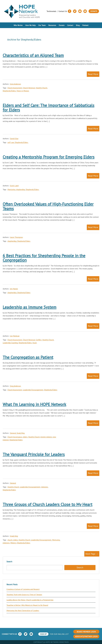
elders (25, 437)
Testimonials (51, 11)
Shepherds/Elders (9, 91)
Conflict (39, 340)
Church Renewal (29, 88)
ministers (44, 487)
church (10, 540)
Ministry (13, 543)
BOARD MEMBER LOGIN (86, 632)
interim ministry (46, 437)
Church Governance (15, 437)
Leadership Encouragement (33, 390)
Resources (52, 25)
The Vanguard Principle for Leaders (34, 454)
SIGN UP (43, 634)
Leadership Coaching (10, 343)
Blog (78, 25)
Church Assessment (15, 88)
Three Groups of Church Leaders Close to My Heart (48, 504)
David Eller (14, 139)
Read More (93, 74)
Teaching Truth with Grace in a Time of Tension (24, 595)
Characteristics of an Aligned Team (33, 55)
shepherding (21, 189)
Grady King (21, 433)
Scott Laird (14, 186)
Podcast (85, 25)
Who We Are (18, 25)
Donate (94, 11)
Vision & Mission (23, 91)
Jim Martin (14, 289)
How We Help (30, 25)
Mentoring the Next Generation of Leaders (23, 610)
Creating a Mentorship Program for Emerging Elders (49, 157)
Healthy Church (41, 88)
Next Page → (92, 554)
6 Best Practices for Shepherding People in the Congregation (44, 258)
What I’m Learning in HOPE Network (34, 404)
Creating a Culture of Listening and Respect (23, 589)
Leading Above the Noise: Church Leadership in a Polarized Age (30, 600)
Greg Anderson (15, 84)
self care (11, 142)
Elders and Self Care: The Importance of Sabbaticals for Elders (49, 108)
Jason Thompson (16, 237)
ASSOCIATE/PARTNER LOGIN (86, 636)
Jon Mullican (15, 336)
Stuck (35, 343)
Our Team (42, 25)
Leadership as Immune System (30, 307)
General (13, 433)
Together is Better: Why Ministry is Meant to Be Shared (27, 605)
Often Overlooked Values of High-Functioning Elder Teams (48, 206)
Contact (70, 25)
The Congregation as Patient (28, 357)
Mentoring (11, 189)
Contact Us (63, 11)
